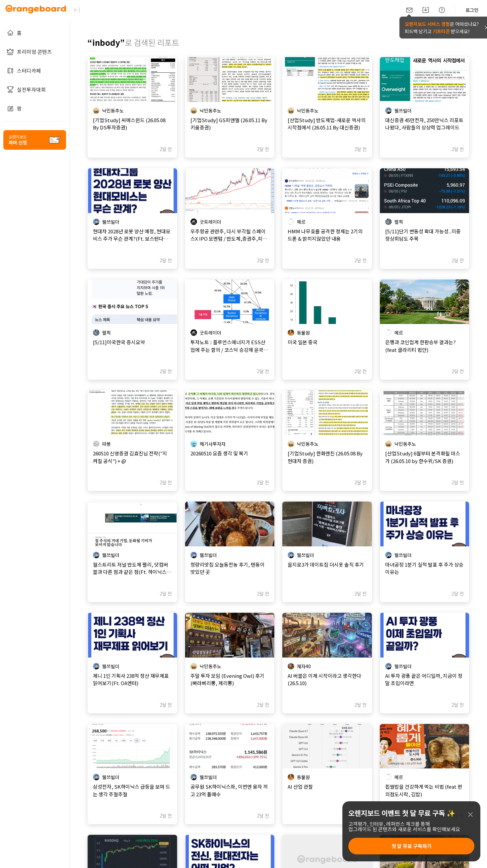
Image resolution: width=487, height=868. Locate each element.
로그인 (472, 10)
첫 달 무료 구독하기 (412, 846)
